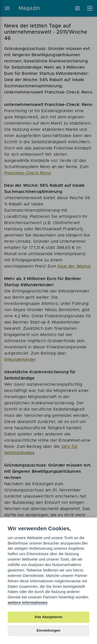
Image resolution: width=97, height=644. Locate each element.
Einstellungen (49, 630)
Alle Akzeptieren (48, 617)
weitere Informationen (28, 603)
